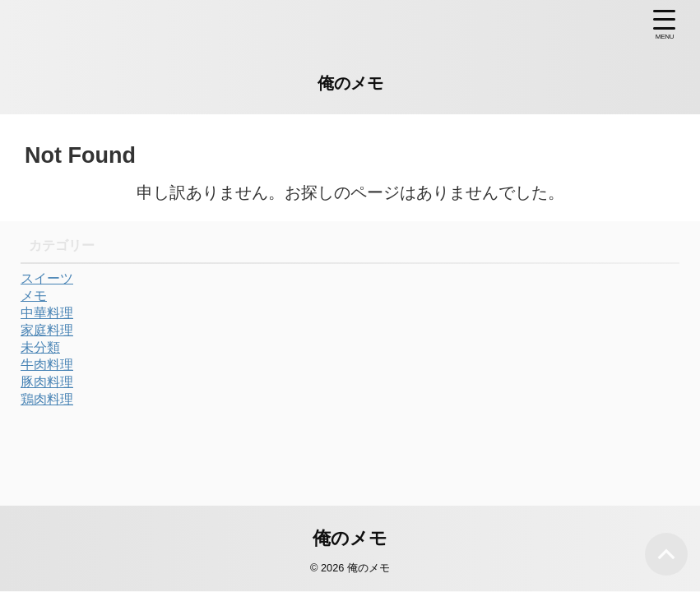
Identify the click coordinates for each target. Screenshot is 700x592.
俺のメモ (350, 83)
